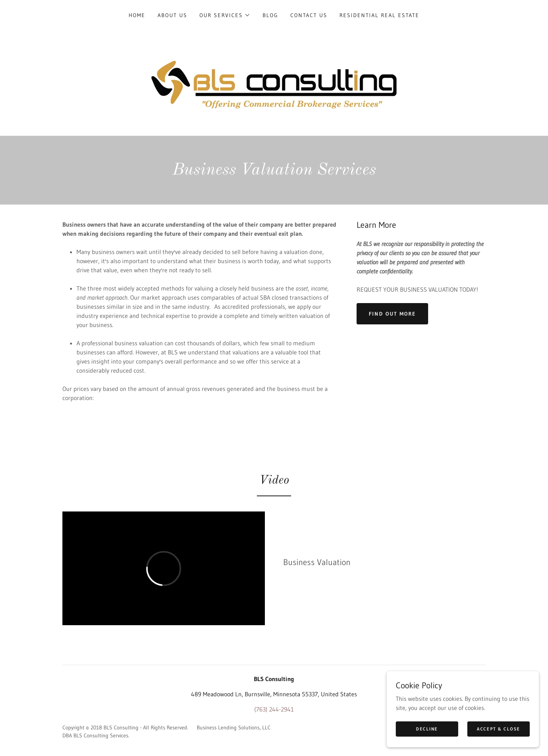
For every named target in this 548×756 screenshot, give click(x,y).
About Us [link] (172, 15)
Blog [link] (270, 15)
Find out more (392, 314)
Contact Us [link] (309, 15)
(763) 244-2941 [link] (274, 709)
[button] (225, 15)
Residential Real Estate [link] (379, 15)
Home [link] (137, 15)
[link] (274, 84)
